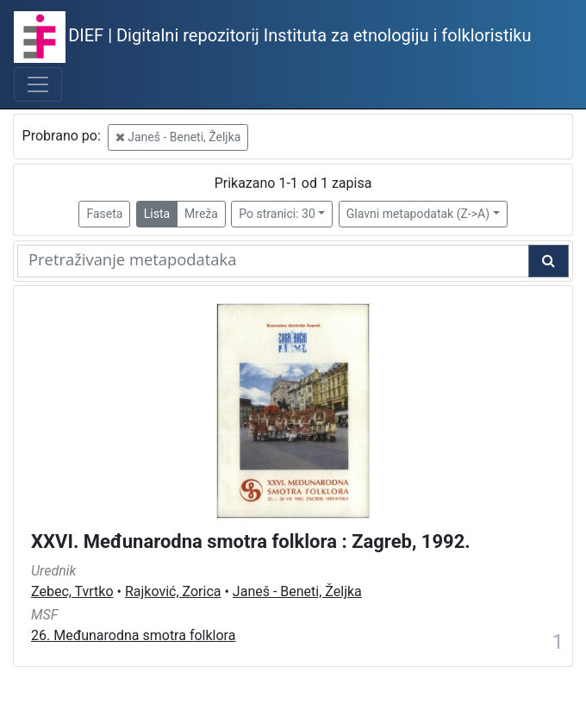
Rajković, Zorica (173, 591)
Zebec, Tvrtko (72, 591)
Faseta (104, 214)
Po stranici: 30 (277, 214)
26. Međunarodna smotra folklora (133, 635)
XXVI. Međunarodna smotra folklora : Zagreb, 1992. (251, 541)
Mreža (201, 214)
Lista (157, 214)
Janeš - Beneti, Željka (178, 137)
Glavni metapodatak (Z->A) (418, 214)
